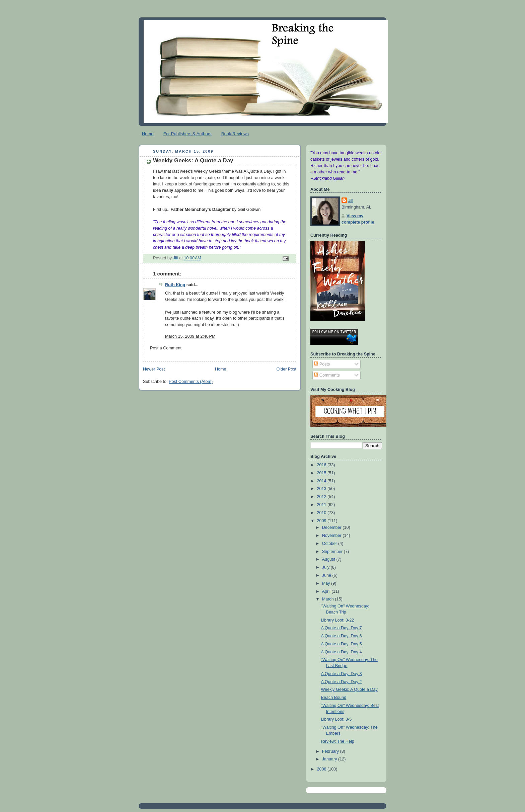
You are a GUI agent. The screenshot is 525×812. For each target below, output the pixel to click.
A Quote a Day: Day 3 (342, 674)
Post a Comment (166, 348)
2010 (322, 513)
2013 (322, 489)
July (326, 567)
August (329, 559)
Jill (351, 200)
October (330, 544)
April (327, 591)
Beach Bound (334, 698)
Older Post (286, 369)
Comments (327, 375)
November (332, 536)
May (327, 583)
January (330, 759)
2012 (322, 497)
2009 (322, 521)
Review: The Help (338, 741)
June (327, 575)
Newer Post (154, 369)
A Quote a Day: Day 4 (342, 652)
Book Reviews (235, 134)
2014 (322, 481)
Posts (322, 364)
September (333, 552)
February (331, 751)
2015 (322, 473)
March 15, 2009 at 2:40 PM (190, 336)
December (332, 527)
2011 (322, 505)
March (329, 599)
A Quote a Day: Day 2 (342, 682)
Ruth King (175, 285)
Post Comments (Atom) (191, 382)
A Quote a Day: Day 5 (342, 644)
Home (148, 134)
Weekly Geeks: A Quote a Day (349, 689)
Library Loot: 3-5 (336, 719)
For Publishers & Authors (187, 134)
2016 (322, 465)
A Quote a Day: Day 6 (342, 636)
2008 (322, 769)
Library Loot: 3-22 (338, 620)
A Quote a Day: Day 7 (342, 628)
